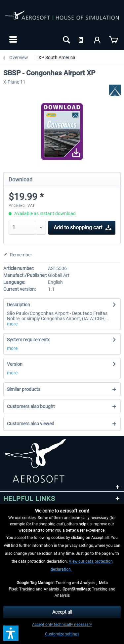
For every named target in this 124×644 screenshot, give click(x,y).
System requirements (29, 340)
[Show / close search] (66, 39)
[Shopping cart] (113, 39)
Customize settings (62, 634)
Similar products (24, 389)
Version (15, 364)
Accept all (62, 612)
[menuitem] (12, 39)
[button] (11, 633)
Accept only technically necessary (62, 625)
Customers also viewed (31, 424)
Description (19, 305)
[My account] (98, 39)
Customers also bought (31, 406)
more (12, 324)
